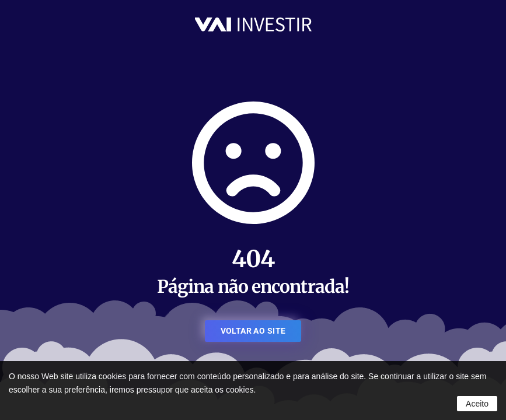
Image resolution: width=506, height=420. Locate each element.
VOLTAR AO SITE (253, 331)
